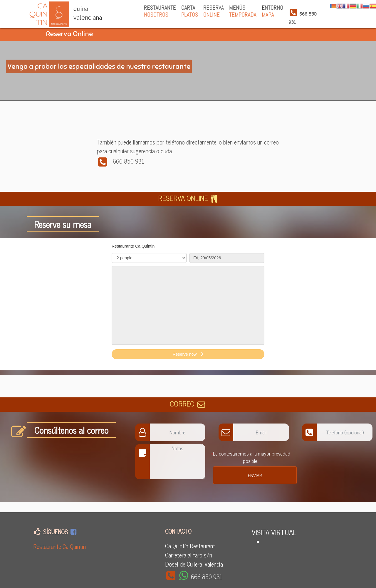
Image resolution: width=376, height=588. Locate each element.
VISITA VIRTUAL (274, 532)
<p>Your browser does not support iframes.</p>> (188, 304)
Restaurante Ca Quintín (59, 546)
